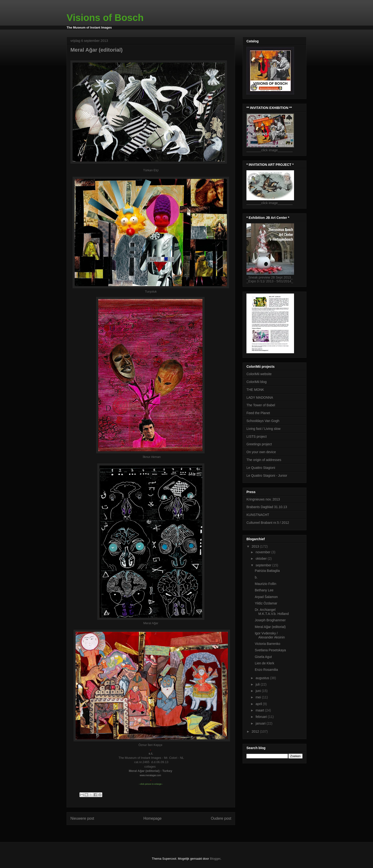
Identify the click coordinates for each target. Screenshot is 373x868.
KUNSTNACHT (258, 515)
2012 (256, 731)
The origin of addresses (264, 460)
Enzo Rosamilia (266, 670)
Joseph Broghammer (270, 620)
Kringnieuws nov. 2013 (263, 499)
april (259, 704)
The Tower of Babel (261, 405)
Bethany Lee (264, 590)
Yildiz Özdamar (266, 603)
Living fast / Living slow (263, 429)
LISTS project (257, 436)
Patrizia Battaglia (267, 571)
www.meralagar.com (150, 775)
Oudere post (221, 818)
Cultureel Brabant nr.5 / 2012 (268, 523)
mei (259, 697)
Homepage (152, 818)
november (263, 552)
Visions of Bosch (105, 18)
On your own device (261, 452)
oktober (262, 559)
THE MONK (255, 390)
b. (256, 577)
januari (261, 723)
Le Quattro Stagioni (261, 468)
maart (260, 710)
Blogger (215, 859)
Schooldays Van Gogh (263, 421)
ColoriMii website (259, 374)
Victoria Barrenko (267, 644)
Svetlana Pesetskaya (270, 650)
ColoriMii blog (257, 382)
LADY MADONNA (260, 397)
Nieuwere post (82, 818)
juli (258, 684)
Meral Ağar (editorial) (270, 627)
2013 (256, 546)
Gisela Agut (263, 657)
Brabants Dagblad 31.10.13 (267, 507)
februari (262, 717)
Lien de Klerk (265, 663)
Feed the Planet (258, 413)
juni (259, 691)
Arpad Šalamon (266, 597)
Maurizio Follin (265, 584)
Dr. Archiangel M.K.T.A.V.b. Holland (272, 612)
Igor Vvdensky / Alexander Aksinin (270, 635)
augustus (263, 678)
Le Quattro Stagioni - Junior (267, 476)
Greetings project (259, 444)
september (264, 565)
